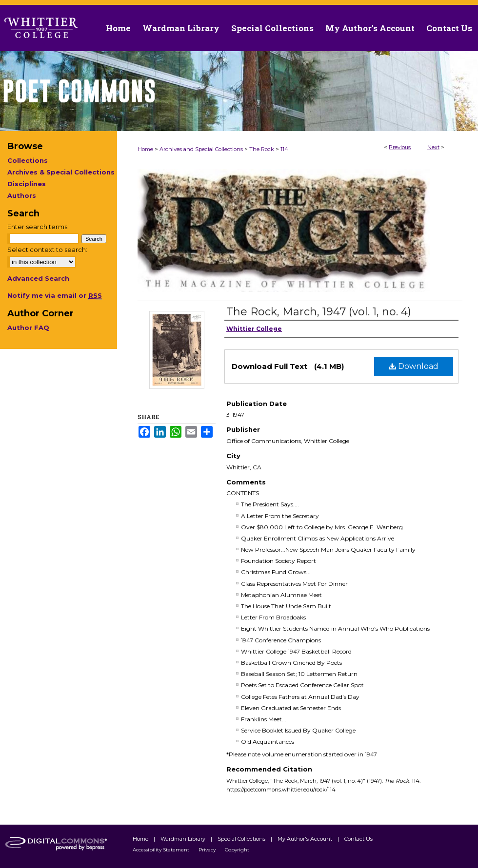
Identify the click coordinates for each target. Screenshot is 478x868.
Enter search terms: (38, 227)
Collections (28, 160)
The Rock (262, 149)
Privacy (208, 850)
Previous (400, 147)
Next (433, 147)
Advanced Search (38, 278)
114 (284, 149)
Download (414, 366)
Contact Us (449, 28)
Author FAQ (28, 328)
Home (145, 149)
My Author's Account (306, 839)
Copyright (237, 850)
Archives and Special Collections (201, 149)
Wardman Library (184, 839)
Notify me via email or (55, 295)
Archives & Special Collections (61, 172)
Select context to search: (47, 250)
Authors (22, 195)
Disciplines (27, 184)
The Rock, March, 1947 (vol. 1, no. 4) (319, 312)
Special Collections (242, 839)
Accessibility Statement (162, 850)
